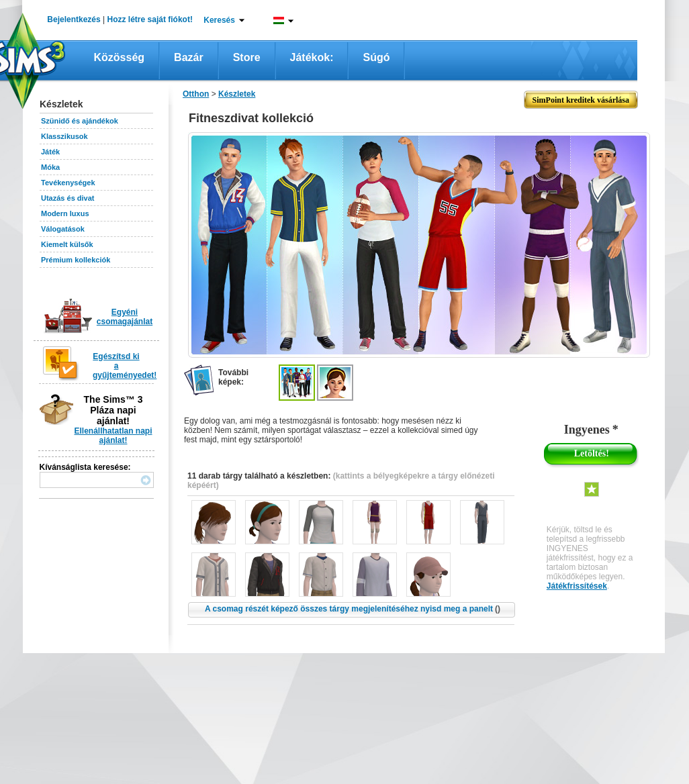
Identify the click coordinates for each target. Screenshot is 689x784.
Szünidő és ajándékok (80, 121)
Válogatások (63, 229)
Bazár (189, 57)
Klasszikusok (64, 136)
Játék (50, 152)
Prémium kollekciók (76, 260)
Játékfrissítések (577, 586)
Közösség (120, 57)
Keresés (219, 20)
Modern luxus (65, 213)
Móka (50, 167)
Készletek (237, 94)
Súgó (376, 57)
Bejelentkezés (74, 19)
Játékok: (312, 57)
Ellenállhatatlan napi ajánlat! (113, 436)
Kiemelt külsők (67, 244)
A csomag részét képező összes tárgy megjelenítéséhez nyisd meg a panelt (353, 609)
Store (247, 57)
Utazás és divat (67, 198)
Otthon (196, 94)
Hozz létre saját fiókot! (150, 19)
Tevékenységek (68, 183)
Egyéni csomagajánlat (125, 317)
